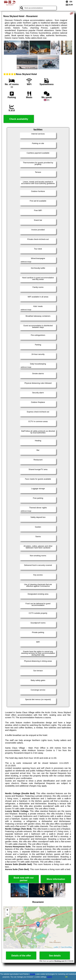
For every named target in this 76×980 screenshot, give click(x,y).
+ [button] (7, 910)
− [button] (7, 914)
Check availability (19, 119)
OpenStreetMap (66, 947)
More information (56, 879)
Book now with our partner (24, 879)
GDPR (49, 977)
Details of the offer (21, 956)
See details (55, 956)
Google (32, 974)
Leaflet (56, 947)
